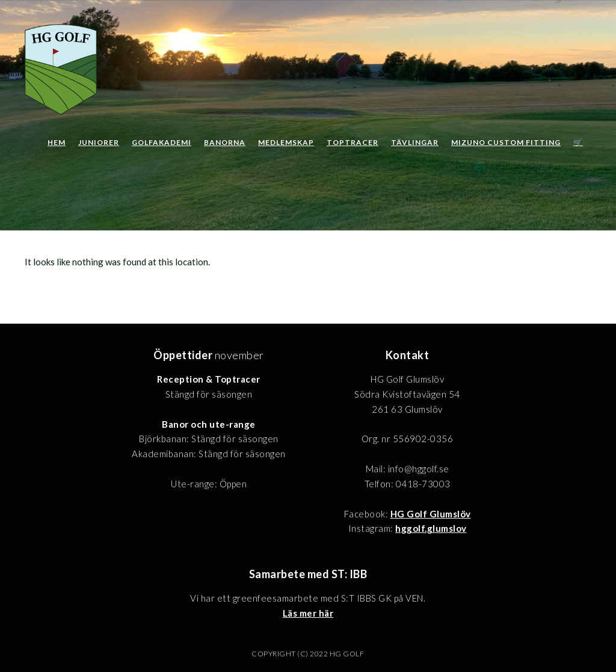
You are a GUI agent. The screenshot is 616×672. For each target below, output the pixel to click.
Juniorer (99, 142)
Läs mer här (308, 613)
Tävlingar (415, 142)
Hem (57, 142)
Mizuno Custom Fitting (506, 142)
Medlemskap (286, 142)
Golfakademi (162, 142)
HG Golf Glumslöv (431, 514)
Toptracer (353, 142)
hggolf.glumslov (431, 528)
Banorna (225, 142)
